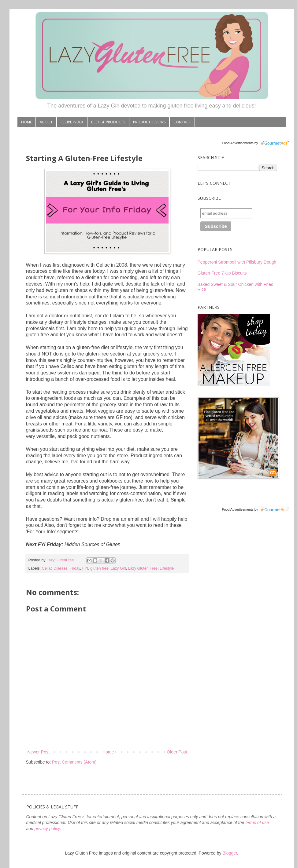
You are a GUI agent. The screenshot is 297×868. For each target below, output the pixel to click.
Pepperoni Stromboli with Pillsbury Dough (237, 262)
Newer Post (39, 752)
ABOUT (46, 122)
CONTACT (182, 122)
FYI (85, 568)
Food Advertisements (238, 143)
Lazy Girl (118, 568)
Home (108, 752)
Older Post (177, 752)
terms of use (257, 822)
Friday (75, 568)
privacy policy (47, 829)
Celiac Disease (55, 568)
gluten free (99, 568)
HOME (26, 122)
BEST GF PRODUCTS (108, 122)
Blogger (230, 853)
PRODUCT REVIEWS (149, 122)
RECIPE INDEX (72, 122)
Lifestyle (167, 568)
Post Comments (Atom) (74, 762)
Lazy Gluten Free (143, 568)
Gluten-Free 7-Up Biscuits (222, 273)
